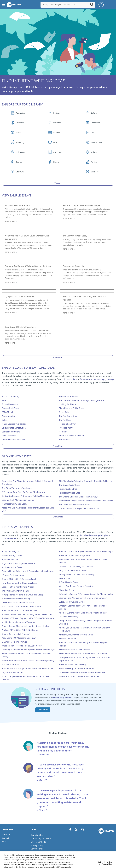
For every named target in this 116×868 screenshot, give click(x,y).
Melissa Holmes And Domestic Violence (20, 610)
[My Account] (102, 4)
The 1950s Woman (10, 665)
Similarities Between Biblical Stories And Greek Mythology (28, 661)
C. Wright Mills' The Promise (14, 642)
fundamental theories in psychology (97, 379)
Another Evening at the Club (72, 436)
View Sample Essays (17, 195)
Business (57, 113)
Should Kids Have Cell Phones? (16, 634)
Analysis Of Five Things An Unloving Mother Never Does (27, 614)
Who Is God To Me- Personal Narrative (76, 586)
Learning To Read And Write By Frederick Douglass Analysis (29, 650)
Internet (57, 133)
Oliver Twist (64, 412)
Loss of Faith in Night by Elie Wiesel (18, 587)
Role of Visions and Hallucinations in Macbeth (80, 676)
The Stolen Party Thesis (70, 485)
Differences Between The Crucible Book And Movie (82, 672)
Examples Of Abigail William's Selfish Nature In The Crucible (86, 501)
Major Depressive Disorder (14, 424)
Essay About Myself (11, 552)
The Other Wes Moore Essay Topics (75, 505)
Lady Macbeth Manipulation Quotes (18, 500)
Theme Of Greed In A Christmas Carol (19, 579)
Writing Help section (62, 698)
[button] (4, 5)
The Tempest (65, 440)
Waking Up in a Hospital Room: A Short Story (22, 646)
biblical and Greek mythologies (93, 535)
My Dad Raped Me (10, 559)
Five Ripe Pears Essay (69, 617)
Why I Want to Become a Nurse (73, 570)
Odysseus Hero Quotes (12, 672)
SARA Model (7, 412)
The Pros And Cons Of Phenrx (15, 591)
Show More (58, 358)
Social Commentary (11, 396)
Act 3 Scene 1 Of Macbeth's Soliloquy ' (19, 638)
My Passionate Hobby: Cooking (16, 599)
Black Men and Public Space (72, 408)
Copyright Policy (38, 835)
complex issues (9, 538)
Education (57, 123)
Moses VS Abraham (68, 639)
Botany (5, 420)
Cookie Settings (38, 852)
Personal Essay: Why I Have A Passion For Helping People (28, 571)
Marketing (20, 142)
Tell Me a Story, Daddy (12, 555)
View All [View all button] (58, 183)
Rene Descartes (9, 436)
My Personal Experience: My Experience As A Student (83, 654)
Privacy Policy (37, 845)
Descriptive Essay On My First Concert (76, 567)
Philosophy (20, 152)
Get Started (43, 710)
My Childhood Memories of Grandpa (18, 622)
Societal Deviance (10, 404)
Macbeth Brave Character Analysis (74, 650)
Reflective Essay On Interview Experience (77, 668)
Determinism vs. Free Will (13, 440)
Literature (20, 172)
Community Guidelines (41, 838)
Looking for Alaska (67, 404)
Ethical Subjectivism (11, 432)
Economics (20, 123)
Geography (95, 123)
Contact (5, 838)
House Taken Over (67, 424)
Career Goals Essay (10, 408)
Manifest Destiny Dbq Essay (14, 504)
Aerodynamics (8, 416)
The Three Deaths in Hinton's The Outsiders (21, 607)
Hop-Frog (63, 432)
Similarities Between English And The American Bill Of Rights (86, 552)
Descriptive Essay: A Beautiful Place (18, 603)
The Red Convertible (68, 416)
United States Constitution (14, 428)
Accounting (20, 113)
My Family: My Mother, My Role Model (76, 635)
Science (19, 162)
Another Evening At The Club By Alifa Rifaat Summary (83, 613)
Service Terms (37, 849)
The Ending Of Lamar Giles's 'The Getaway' (78, 497)
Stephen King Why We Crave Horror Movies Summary (83, 598)
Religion (94, 152)
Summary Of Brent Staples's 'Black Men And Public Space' (28, 668)
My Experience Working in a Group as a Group (23, 595)
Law (92, 133)
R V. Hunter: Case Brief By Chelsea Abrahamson (23, 492)
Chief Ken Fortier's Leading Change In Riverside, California (85, 481)
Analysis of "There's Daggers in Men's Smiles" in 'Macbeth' (28, 618)
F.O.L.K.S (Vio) (65, 578)
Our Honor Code (38, 842)
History (56, 162)
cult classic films (70, 379)
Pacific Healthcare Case (69, 493)
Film (55, 142)
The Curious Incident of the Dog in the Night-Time (82, 400)
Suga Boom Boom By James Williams (18, 563)
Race (4, 400)
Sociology (95, 172)
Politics (19, 133)
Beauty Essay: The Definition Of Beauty (77, 574)
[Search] (92, 5)
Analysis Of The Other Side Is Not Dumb (20, 630)
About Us (6, 835)
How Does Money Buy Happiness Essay (20, 583)
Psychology (58, 152)
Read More (10, 221)
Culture (94, 113)
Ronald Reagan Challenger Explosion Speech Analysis (26, 626)
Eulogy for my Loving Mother (72, 602)
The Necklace (65, 420)
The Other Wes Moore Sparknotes (17, 488)
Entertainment (97, 142)
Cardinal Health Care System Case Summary (79, 509)
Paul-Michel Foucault (68, 396)
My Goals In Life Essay (12, 567)
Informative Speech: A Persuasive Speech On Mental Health (86, 594)
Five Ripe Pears (66, 428)
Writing (94, 162)
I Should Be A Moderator (13, 575)
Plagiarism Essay (67, 590)
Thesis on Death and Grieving (72, 665)
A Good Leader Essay (68, 582)
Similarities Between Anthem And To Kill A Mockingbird (27, 496)
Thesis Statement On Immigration (74, 555)
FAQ (4, 841)
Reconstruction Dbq (68, 489)
